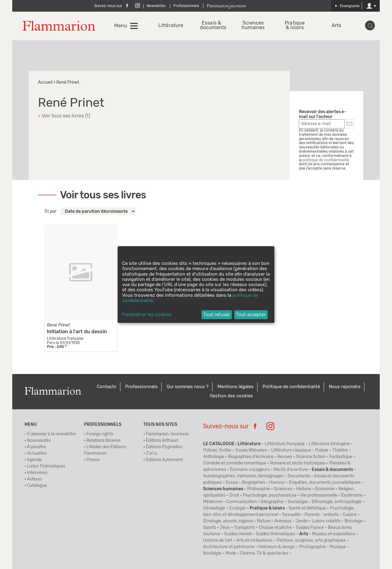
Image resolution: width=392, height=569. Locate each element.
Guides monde (238, 534)
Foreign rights (100, 434)
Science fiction (311, 457)
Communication (241, 502)
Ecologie (237, 508)
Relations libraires (104, 441)
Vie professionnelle (319, 495)
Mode (231, 553)
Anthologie (214, 457)
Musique (338, 547)
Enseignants (347, 6)
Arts (336, 26)
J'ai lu (151, 453)
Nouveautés (39, 441)
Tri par (50, 212)
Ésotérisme (352, 495)
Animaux (283, 521)
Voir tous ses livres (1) (66, 116)
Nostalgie (212, 553)
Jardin (302, 521)
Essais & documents (211, 25)
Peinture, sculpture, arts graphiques (311, 540)
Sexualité (291, 515)
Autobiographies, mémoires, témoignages (243, 476)
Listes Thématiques (46, 466)
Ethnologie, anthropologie (337, 502)
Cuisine (350, 515)
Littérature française (285, 444)
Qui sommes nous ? (188, 387)
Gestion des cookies (231, 396)
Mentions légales (236, 387)
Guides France (310, 528)
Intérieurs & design (277, 547)
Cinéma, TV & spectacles (264, 553)
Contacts (107, 387)
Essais (232, 483)
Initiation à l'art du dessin (77, 332)
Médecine (213, 502)
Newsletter (156, 6)
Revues (285, 457)
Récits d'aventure (291, 470)
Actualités (37, 453)
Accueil (45, 82)
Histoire (304, 489)
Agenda (34, 460)
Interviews (37, 473)
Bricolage (354, 521)
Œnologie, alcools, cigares (228, 521)
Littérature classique (291, 450)
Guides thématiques (276, 534)
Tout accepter (251, 315)
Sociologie (298, 502)
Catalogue (37, 486)
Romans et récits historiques (298, 463)
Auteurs (35, 479)
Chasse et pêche (275, 528)
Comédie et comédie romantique (235, 463)
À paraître (36, 447)
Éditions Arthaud (162, 441)
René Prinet (58, 325)
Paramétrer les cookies (147, 315)
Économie (325, 489)
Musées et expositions (334, 534)
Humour (277, 483)
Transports (244, 528)
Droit (234, 495)
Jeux (225, 528)
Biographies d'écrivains (251, 457)
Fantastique (341, 457)
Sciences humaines (253, 25)
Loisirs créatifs (326, 521)
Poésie (322, 450)
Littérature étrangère (329, 444)
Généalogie (214, 508)
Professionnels (186, 6)
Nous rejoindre (345, 387)
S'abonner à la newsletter (52, 434)
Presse (93, 460)
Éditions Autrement (164, 460)
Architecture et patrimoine (229, 547)
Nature (264, 521)
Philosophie (259, 489)
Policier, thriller (217, 450)
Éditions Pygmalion (164, 447)
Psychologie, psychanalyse (270, 495)
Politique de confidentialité (291, 387)
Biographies (254, 483)
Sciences (283, 489)
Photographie (312, 547)
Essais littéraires (251, 450)
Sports (209, 528)
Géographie (272, 502)
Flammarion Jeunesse (167, 434)
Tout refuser (217, 315)
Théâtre (340, 450)
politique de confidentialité (326, 160)
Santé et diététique (307, 508)
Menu (121, 26)
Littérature (170, 26)
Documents (299, 476)
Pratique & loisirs (295, 25)
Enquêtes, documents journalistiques (325, 483)
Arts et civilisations (254, 540)
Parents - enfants (322, 515)
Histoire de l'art (218, 540)
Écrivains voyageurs (250, 470)
